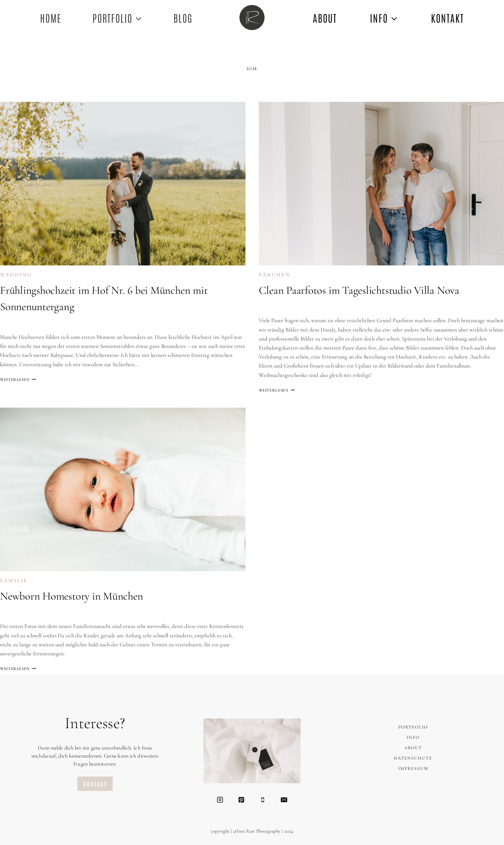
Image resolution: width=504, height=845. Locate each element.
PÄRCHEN (275, 275)
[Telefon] (263, 800)
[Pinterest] (241, 800)
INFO (413, 738)
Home (51, 18)
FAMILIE (14, 582)
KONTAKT (447, 18)
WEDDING (16, 275)
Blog (183, 18)
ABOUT (325, 18)
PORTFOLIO (413, 727)
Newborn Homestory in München (72, 597)
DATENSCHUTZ (413, 758)
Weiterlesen (20, 380)
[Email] (285, 800)
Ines (12, 324)
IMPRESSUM (413, 769)
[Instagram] (219, 800)
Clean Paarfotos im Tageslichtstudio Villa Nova (359, 291)
